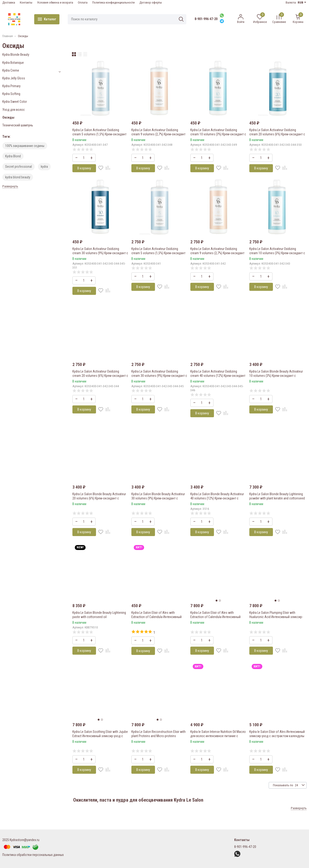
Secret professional (19, 167)
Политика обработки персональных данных (33, 855)
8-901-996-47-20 (206, 19)
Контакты (26, 2)
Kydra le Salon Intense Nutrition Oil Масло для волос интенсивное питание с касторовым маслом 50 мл (218, 736)
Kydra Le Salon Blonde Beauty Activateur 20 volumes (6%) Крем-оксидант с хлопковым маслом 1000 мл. (99, 498)
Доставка (9, 2)
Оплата (83, 2)
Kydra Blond (13, 156)
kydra (44, 167)
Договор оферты (151, 2)
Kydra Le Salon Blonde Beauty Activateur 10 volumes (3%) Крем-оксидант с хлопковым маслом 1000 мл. (276, 376)
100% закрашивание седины (25, 146)
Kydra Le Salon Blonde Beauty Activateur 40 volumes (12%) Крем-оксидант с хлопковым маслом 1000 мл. (217, 498)
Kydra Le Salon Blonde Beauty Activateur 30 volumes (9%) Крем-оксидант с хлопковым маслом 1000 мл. (158, 498)
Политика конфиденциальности (113, 2)
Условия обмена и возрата (55, 2)
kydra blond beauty (18, 177)
